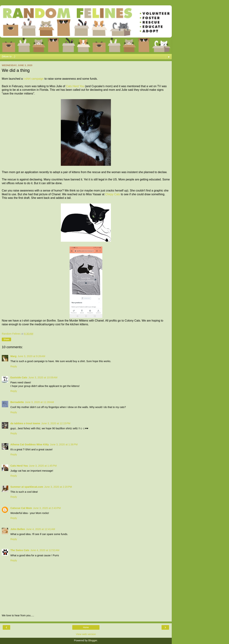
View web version (86, 634)
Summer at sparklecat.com (27, 487)
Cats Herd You (75, 86)
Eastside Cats (19, 377)
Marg (13, 356)
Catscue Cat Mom (21, 508)
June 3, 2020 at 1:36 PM (64, 444)
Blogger (93, 640)
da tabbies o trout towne (25, 423)
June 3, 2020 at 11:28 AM (39, 402)
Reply (14, 366)
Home (86, 627)
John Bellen (18, 529)
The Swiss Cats (20, 550)
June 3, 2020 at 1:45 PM (43, 466)
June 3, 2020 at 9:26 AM (31, 356)
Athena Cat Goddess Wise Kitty (30, 444)
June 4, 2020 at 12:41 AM (41, 529)
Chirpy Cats (113, 194)
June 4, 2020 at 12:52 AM (45, 550)
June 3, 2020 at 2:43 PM (47, 508)
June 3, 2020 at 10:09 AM (43, 377)
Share (6, 339)
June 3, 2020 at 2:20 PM (58, 487)
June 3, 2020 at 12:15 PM (56, 423)
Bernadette (17, 402)
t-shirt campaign (34, 79)
